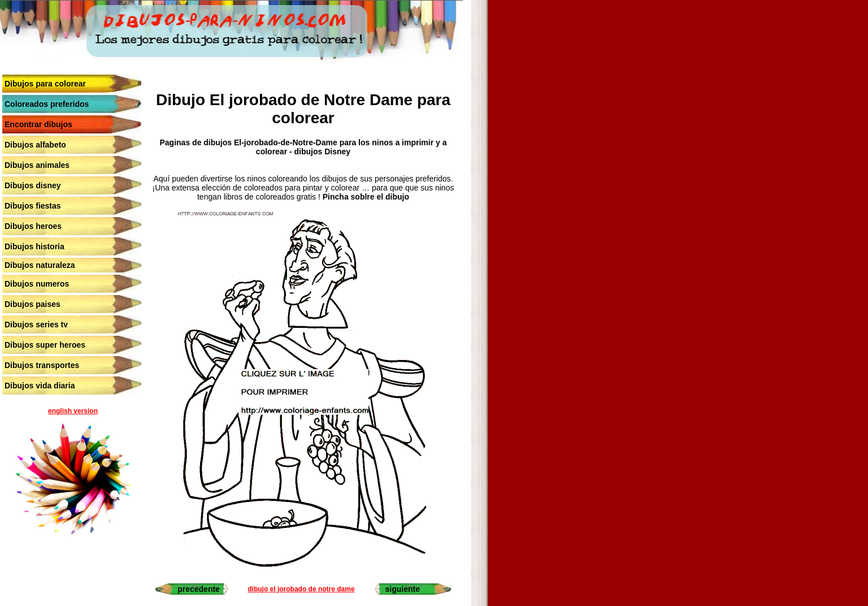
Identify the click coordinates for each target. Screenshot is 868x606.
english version (73, 411)
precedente (199, 589)
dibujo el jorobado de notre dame (301, 589)
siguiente (403, 589)
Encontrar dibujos (38, 124)
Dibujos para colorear (45, 84)
